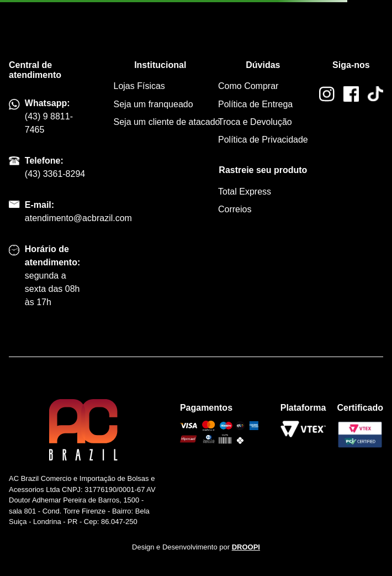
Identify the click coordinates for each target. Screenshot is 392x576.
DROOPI (246, 547)
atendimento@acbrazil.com (78, 218)
